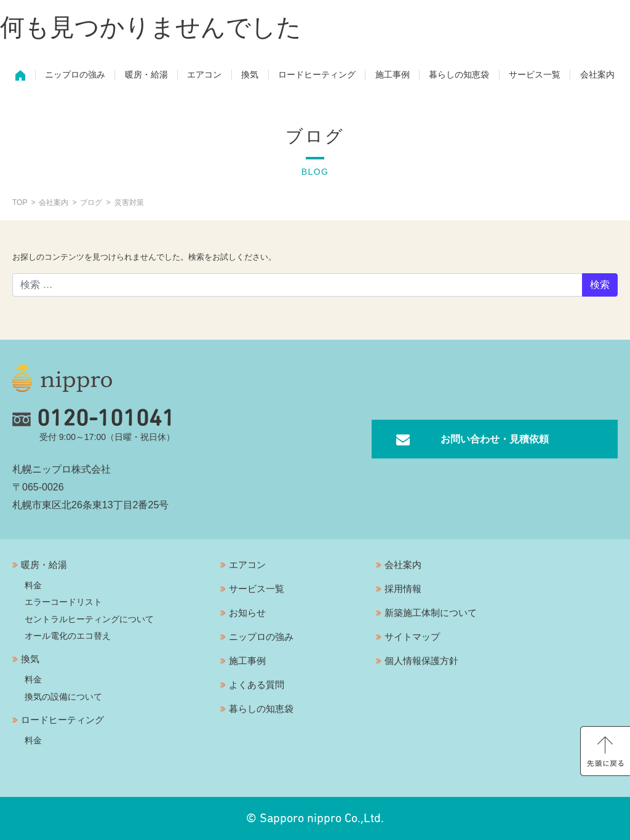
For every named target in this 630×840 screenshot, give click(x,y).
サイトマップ (412, 637)
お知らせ (247, 613)
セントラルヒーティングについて (89, 619)
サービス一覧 (535, 78)
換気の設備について (63, 697)
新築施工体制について (431, 613)
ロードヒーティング (317, 78)
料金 (33, 585)
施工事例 (393, 78)
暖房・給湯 (146, 78)
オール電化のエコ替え (68, 636)
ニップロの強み (75, 78)
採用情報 (403, 589)
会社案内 (597, 78)
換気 (250, 78)
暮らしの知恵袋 (459, 78)
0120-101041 (94, 419)
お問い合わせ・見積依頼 (495, 439)
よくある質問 (257, 685)
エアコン (204, 78)
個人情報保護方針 (421, 661)
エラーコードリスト (63, 602)
